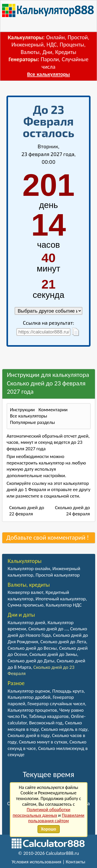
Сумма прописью (26, 605)
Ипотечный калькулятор (61, 599)
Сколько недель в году (64, 729)
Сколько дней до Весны (32, 648)
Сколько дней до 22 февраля (27, 511)
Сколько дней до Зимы (53, 654)
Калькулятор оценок (29, 691)
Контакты (76, 862)
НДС (52, 45)
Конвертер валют (26, 592)
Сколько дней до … (48, 629)
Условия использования (36, 862)
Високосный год (46, 723)
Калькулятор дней (27, 622)
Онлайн (55, 37)
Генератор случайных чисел (56, 704)
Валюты (30, 52)
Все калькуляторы (48, 74)
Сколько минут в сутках (43, 742)
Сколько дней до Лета (63, 642)
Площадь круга (68, 691)
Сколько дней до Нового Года (47, 632)
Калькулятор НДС (64, 605)
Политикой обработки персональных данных (42, 812)
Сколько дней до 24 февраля (72, 511)
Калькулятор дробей (29, 697)
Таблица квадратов (49, 716)
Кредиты (66, 52)
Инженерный (27, 45)
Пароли (50, 59)
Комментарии (53, 410)
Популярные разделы (33, 422)
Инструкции (23, 410)
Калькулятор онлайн (29, 568)
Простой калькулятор (57, 575)
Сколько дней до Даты (31, 661)
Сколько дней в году (29, 735)
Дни (47, 52)
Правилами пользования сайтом (56, 818)
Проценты (72, 45)
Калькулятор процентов (32, 710)
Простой (78, 37)
